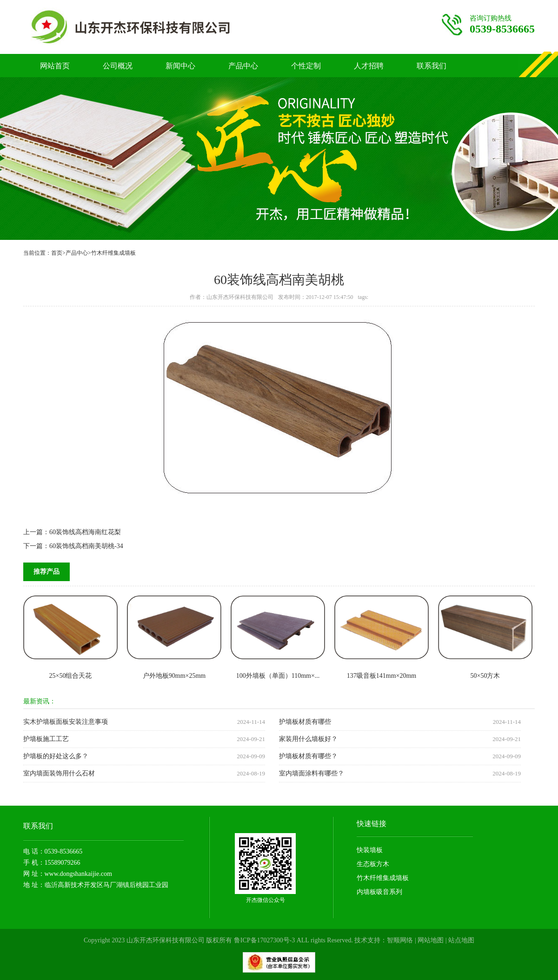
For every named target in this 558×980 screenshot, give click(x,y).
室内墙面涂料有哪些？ (312, 773)
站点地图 (461, 940)
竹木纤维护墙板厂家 (149, 27)
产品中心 (243, 66)
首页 (57, 253)
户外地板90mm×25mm (174, 676)
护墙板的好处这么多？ (56, 756)
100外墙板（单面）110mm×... (278, 676)
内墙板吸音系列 (379, 892)
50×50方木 (485, 676)
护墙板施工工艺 (46, 739)
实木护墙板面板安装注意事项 (66, 722)
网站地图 (431, 940)
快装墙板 (370, 850)
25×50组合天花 (71, 676)
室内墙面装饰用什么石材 (59, 773)
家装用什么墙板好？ (308, 739)
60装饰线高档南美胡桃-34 (86, 546)
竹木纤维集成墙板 (113, 253)
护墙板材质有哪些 (305, 722)
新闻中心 (180, 66)
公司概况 (118, 66)
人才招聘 (369, 66)
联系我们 (432, 66)
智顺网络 (400, 940)
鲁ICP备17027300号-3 (264, 940)
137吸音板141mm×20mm (382, 676)
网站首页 (55, 66)
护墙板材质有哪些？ (308, 756)
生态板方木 (373, 864)
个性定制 (306, 66)
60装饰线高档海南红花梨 (85, 532)
